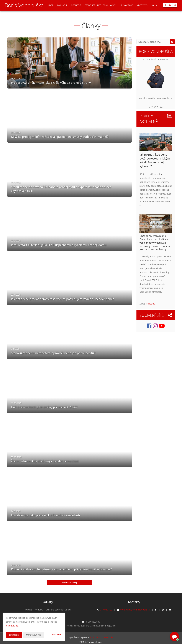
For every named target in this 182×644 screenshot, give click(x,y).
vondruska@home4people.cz (135, 607)
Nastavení (57, 635)
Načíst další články (69, 581)
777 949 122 (106, 607)
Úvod (51, 5)
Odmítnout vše (35, 635)
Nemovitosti (127, 5)
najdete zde (12, 626)
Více (154, 5)
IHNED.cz (151, 304)
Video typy (142, 5)
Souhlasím (15, 635)
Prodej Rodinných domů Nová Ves (101, 5)
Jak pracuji (62, 5)
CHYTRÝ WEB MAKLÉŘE (102, 634)
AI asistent (76, 5)
